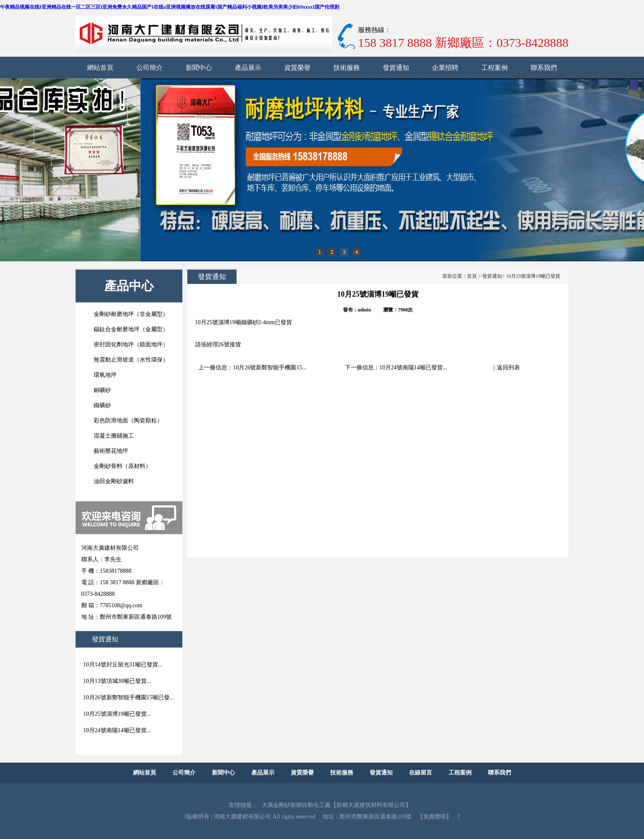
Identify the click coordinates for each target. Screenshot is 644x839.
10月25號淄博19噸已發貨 (533, 276)
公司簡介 (149, 68)
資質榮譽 (297, 68)
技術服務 (347, 68)
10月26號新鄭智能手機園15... (270, 368)
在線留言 (421, 773)
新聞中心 (199, 68)
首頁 (472, 276)
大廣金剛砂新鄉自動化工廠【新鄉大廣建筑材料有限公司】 (336, 805)
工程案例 (494, 68)
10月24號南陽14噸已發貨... (413, 368)
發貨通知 (396, 68)
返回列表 (508, 368)
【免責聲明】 (435, 817)
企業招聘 (445, 68)
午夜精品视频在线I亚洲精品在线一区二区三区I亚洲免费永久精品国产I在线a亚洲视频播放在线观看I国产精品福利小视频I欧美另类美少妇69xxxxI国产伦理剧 (170, 7)
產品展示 (248, 68)
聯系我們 (544, 68)
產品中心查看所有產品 (129, 291)
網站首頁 (100, 68)
